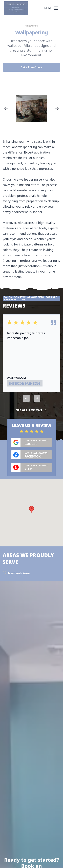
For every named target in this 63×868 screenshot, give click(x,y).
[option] (32, 109)
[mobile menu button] (56, 8)
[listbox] (32, 109)
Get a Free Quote (32, 67)
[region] (32, 109)
